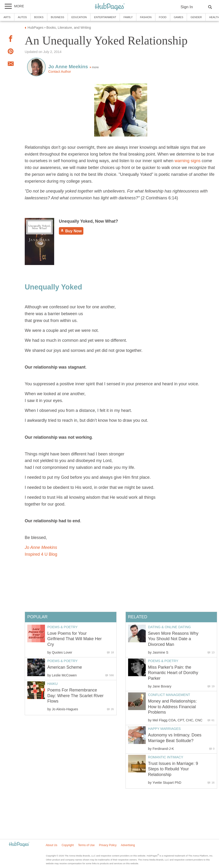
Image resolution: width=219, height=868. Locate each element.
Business (58, 17)
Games (178, 17)
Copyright (68, 845)
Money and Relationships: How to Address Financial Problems (172, 707)
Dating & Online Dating (170, 627)
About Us (51, 845)
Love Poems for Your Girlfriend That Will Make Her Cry (75, 639)
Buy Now (71, 231)
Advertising (128, 845)
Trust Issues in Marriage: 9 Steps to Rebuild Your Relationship (173, 769)
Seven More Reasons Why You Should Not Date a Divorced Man (173, 639)
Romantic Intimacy (166, 757)
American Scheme (65, 667)
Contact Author (60, 72)
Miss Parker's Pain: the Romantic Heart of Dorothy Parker (173, 673)
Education (79, 17)
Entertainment (105, 17)
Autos (22, 17)
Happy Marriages (164, 729)
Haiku (53, 684)
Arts (7, 17)
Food (163, 17)
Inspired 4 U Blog (41, 554)
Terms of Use (86, 845)
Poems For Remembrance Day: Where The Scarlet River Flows (75, 696)
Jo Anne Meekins (41, 547)
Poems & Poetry (163, 661)
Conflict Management (169, 695)
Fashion (146, 17)
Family (128, 17)
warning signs (188, 161)
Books (39, 17)
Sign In (187, 7)
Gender (196, 17)
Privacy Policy (108, 845)
